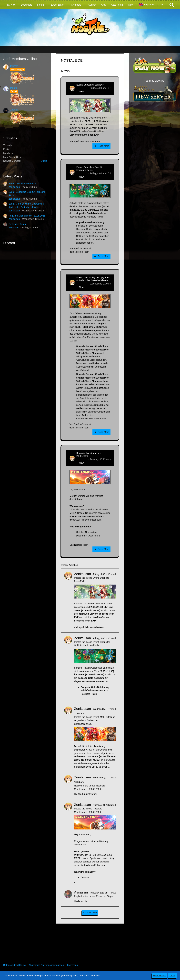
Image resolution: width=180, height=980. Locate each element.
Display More (90, 913)
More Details (160, 976)
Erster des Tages (17, 224)
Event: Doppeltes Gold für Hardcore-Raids (90, 169)
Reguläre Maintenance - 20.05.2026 (27, 216)
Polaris (14, 88)
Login (161, 5)
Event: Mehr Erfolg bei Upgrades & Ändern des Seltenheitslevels (93, 279)
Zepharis (15, 110)
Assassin (13, 228)
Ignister (14, 66)
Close (172, 976)
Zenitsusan (14, 187)
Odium (44, 161)
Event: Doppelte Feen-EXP (22, 184)
